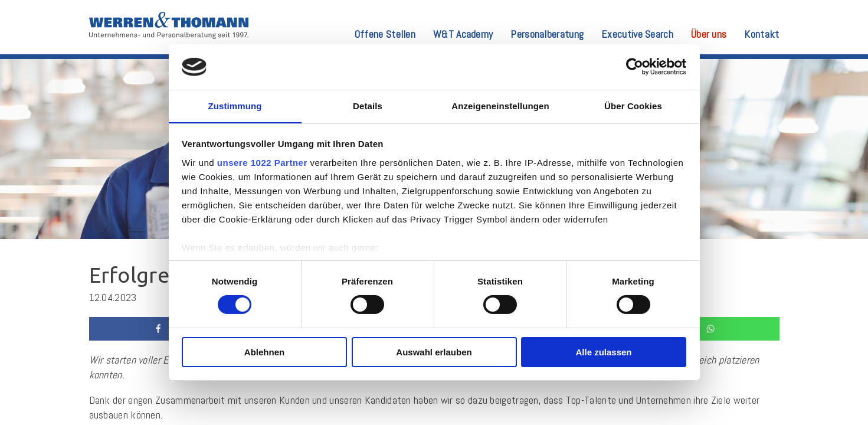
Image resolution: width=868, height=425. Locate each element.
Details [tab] (368, 105)
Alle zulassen (603, 352)
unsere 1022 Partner (262, 163)
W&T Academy (463, 35)
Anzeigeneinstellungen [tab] (500, 105)
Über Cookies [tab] (633, 105)
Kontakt (761, 35)
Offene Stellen (385, 35)
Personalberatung (547, 35)
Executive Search (637, 35)
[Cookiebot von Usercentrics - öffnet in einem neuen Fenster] (635, 67)
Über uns (709, 35)
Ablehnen (264, 352)
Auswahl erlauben (434, 352)
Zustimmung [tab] (235, 105)
